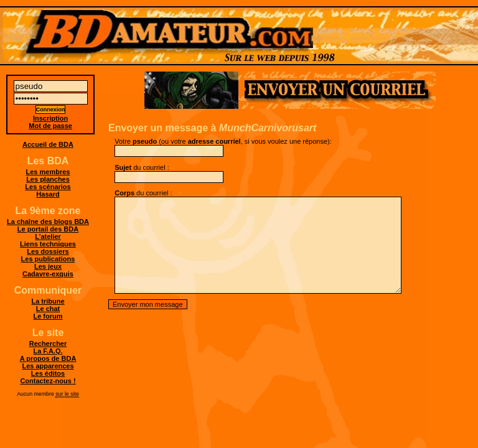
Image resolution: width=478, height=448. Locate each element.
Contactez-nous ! (48, 381)
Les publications (48, 259)
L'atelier (48, 236)
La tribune (48, 301)
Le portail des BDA (48, 229)
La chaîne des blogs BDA (48, 222)
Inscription (50, 118)
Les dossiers (48, 251)
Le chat (48, 309)
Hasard (48, 194)
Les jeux (48, 266)
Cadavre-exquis (48, 274)
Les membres (48, 172)
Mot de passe (50, 126)
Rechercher (48, 343)
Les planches (48, 179)
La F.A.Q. (48, 351)
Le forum (48, 316)
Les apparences (48, 366)
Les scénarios (48, 187)
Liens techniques (48, 244)
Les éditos (48, 373)
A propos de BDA (48, 358)
